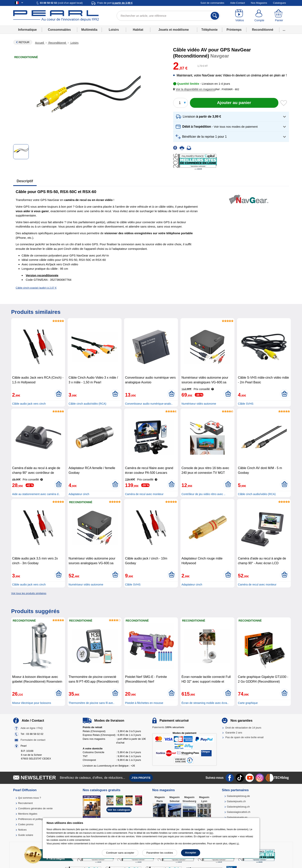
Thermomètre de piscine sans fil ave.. (92, 703)
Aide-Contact (237, 3)
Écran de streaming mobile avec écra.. (205, 703)
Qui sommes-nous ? (30, 798)
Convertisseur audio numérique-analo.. (149, 404)
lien (211, 833)
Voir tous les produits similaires (29, 593)
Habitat (138, 30)
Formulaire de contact (33, 740)
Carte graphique (248, 703)
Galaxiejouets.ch (236, 801)
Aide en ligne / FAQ (32, 728)
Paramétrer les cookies (160, 853)
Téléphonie (209, 30)
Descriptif (25, 181)
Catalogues (280, 3)
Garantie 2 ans (234, 733)
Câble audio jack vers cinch (29, 404)
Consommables (59, 30)
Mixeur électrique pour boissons (32, 703)
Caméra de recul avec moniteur (144, 494)
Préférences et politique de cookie (37, 819)
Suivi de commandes (212, 3)
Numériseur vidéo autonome (199, 404)
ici (238, 844)
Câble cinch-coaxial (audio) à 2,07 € (36, 288)
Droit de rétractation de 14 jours (243, 728)
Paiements (168, 727)
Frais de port (115, 3)
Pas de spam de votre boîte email (244, 737)
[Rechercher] (215, 16)
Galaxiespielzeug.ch (238, 807)
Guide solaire (26, 835)
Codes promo (26, 824)
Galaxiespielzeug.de (238, 796)
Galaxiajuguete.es (237, 817)
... (284, 30)
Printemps (234, 30)
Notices (22, 830)
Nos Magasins (259, 3)
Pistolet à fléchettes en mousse (144, 703)
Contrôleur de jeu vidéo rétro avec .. (203, 494)
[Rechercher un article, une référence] (168, 16)
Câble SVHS (246, 404)
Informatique (27, 30)
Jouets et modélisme (174, 30)
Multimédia (89, 30)
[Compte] (259, 16)
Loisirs (114, 30)
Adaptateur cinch (79, 494)
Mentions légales (28, 814)
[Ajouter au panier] (234, 103)
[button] (195, 89)
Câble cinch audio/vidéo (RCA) (87, 404)
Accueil (40, 43)
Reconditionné (263, 30)
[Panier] (279, 16)
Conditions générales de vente (35, 808)
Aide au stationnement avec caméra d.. (36, 494)
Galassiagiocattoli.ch (238, 812)
